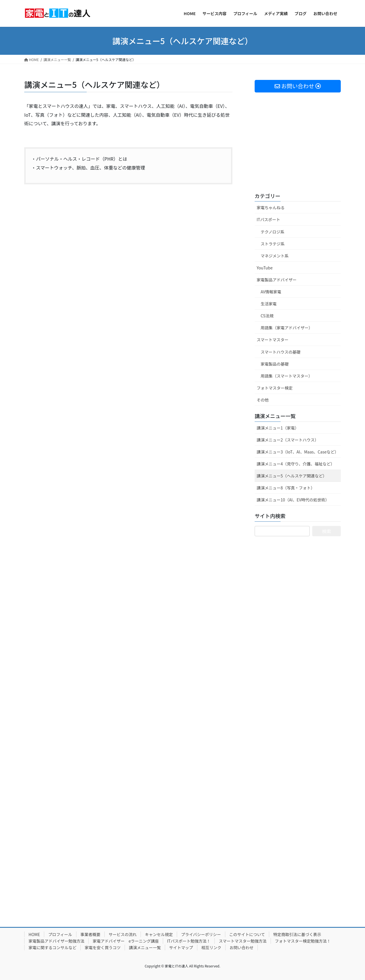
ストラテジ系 (273, 244)
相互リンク (211, 947)
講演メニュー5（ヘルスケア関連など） (292, 476)
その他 (263, 400)
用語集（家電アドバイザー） (287, 328)
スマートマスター (273, 340)
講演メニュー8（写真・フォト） (286, 488)
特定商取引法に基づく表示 (297, 934)
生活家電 (269, 304)
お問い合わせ (242, 947)
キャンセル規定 (159, 934)
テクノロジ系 (272, 232)
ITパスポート (268, 219)
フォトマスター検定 (275, 388)
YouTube (265, 268)
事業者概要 (90, 934)
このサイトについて (247, 934)
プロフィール (60, 934)
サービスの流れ (123, 934)
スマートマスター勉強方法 (243, 941)
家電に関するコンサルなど (52, 947)
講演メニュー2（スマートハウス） (288, 440)
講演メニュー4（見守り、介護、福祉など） (296, 464)
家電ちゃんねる (271, 207)
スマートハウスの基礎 (281, 352)
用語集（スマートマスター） (287, 376)
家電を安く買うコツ (103, 947)
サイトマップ (181, 947)
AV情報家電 (271, 292)
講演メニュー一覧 (275, 416)
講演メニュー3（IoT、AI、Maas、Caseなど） (298, 452)
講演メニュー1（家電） (278, 428)
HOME (34, 934)
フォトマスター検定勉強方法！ (303, 941)
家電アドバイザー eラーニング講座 (126, 941)
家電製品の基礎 (275, 364)
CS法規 (267, 316)
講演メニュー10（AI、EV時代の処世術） (293, 500)
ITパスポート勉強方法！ (189, 941)
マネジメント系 (275, 256)
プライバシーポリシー (201, 934)
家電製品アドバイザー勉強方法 (56, 941)
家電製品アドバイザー (277, 280)
